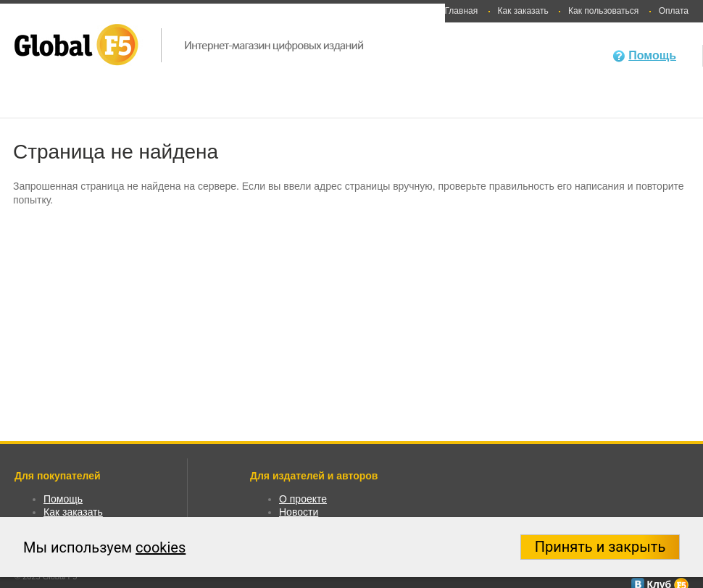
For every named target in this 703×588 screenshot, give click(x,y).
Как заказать (523, 11)
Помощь (652, 55)
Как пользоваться (603, 11)
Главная (462, 11)
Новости (299, 512)
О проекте (303, 499)
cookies (161, 547)
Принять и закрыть (600, 547)
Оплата (674, 11)
